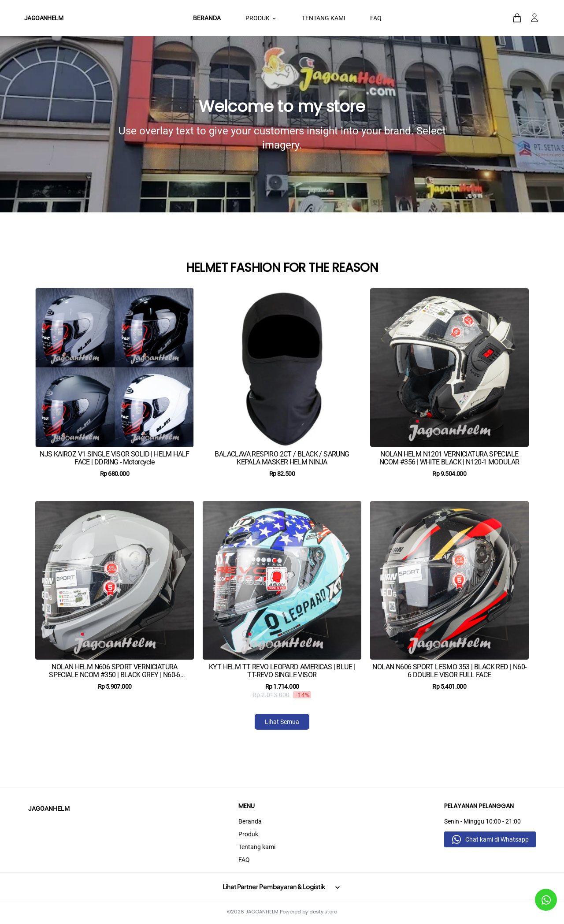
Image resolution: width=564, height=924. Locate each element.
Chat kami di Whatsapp (497, 839)
